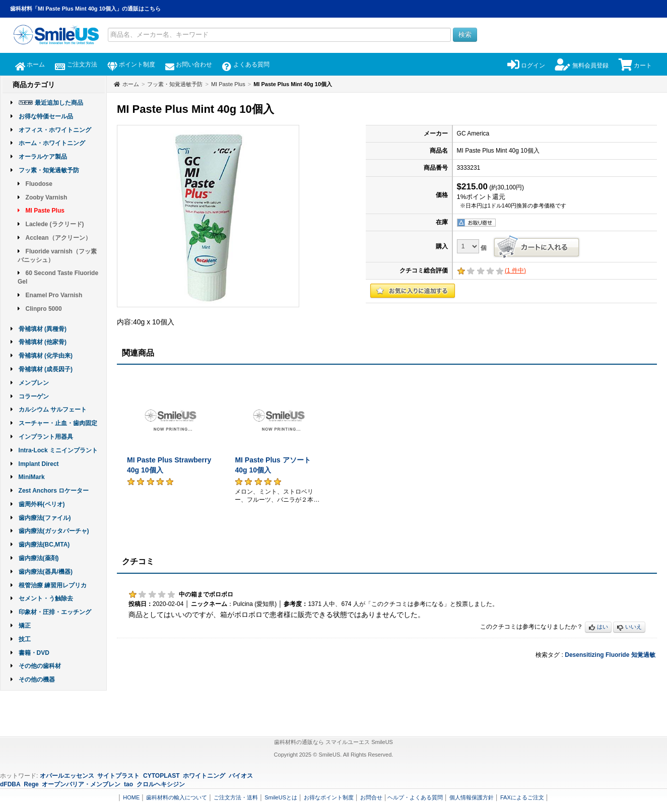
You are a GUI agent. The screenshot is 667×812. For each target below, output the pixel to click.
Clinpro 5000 (44, 309)
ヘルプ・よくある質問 (415, 797)
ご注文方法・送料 (236, 797)
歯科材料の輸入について (177, 797)
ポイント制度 (131, 64)
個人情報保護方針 (472, 797)
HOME (131, 797)
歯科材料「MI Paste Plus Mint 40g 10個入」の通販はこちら (85, 9)
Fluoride (617, 655)
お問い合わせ (189, 64)
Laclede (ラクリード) (55, 224)
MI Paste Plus (45, 211)
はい (598, 627)
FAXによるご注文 (522, 797)
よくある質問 (246, 64)
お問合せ (371, 797)
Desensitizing (584, 655)
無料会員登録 (582, 65)
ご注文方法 (76, 64)
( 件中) (515, 270)
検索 (465, 35)
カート (635, 65)
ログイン (526, 65)
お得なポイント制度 (329, 797)
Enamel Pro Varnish (54, 295)
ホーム (30, 64)
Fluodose (39, 184)
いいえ (629, 627)
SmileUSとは (281, 797)
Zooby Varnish (47, 197)
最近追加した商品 (59, 103)
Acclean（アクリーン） (58, 238)
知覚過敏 (643, 655)
